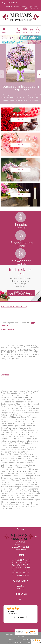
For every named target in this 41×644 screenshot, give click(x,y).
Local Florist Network (16, 642)
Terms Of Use (14, 640)
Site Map (29, 642)
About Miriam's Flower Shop (14, 306)
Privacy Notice (27, 640)
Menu (4, 32)
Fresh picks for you (21, 277)
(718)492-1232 (11, 3)
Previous (2, 74)
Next (39, 74)
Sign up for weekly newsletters (21, 293)
